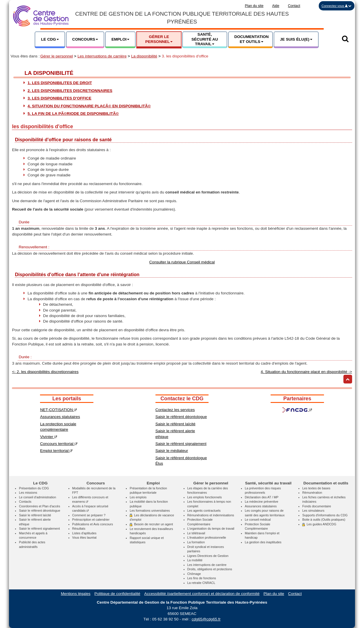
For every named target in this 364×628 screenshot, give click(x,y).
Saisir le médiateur (172, 451)
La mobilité (195, 560)
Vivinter (49, 437)
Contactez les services (175, 410)
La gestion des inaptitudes (263, 542)
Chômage (194, 574)
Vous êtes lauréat (84, 537)
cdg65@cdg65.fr (206, 619)
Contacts (25, 502)
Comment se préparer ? (89, 515)
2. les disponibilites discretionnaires (70, 91)
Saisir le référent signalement (181, 444)
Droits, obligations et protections (210, 569)
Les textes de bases (316, 488)
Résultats (79, 529)
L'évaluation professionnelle (207, 537)
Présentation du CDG (34, 488)
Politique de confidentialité (117, 594)
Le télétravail (196, 533)
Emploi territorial (56, 451)
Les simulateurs (313, 511)
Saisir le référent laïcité (175, 424)
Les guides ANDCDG (319, 524)
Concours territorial (59, 444)
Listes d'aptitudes (84, 533)
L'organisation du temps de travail (211, 529)
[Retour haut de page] (348, 379)
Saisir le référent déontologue (181, 417)
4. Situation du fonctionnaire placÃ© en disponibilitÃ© (89, 106)
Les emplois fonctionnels (205, 497)
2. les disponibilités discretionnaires (45, 372)
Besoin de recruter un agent (151, 524)
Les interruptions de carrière (102, 56)
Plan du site (254, 6)
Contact (294, 6)
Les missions (28, 493)
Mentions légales (76, 594)
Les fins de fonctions (202, 578)
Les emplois (138, 497)
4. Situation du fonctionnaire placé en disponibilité (306, 372)
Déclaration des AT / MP (262, 497)
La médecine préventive (261, 502)
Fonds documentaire (317, 506)
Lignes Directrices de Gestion (208, 556)
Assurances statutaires (60, 417)
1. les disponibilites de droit (60, 83)
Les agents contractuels (204, 511)
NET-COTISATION (58, 410)
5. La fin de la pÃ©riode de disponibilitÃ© (73, 114)
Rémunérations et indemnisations (211, 515)
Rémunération (312, 493)
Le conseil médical (258, 520)
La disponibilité (144, 56)
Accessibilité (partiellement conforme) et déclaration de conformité (202, 594)
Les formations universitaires (150, 511)
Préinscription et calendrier (91, 520)
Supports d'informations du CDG (325, 515)
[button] (337, 6)
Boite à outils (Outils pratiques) (324, 520)
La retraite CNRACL (201, 583)
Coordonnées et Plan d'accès (39, 506)
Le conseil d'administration (37, 497)
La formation (196, 542)
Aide (276, 6)
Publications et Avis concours (93, 524)
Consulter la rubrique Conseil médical (182, 262)
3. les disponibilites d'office (59, 98)
